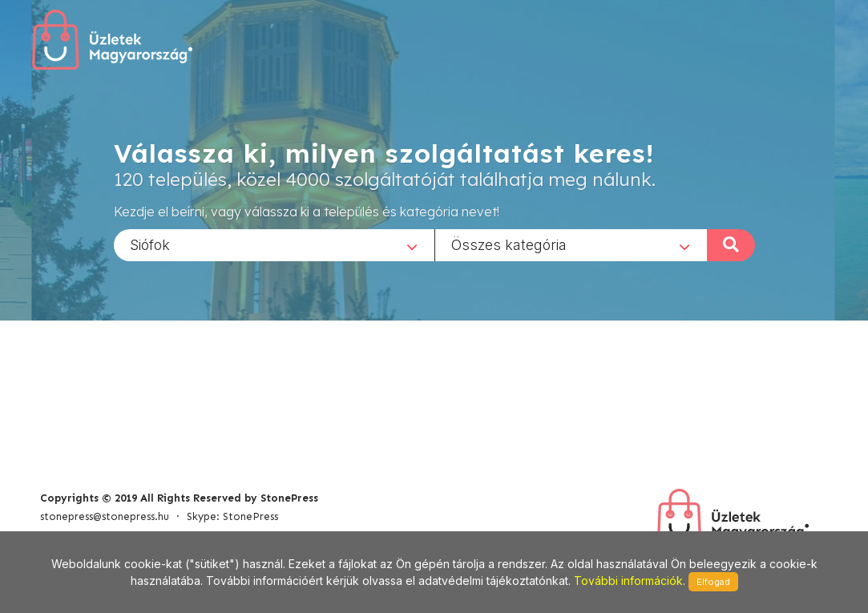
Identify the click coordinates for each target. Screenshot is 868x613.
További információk (628, 581)
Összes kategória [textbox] (509, 244)
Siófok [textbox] (150, 244)
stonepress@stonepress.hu (105, 516)
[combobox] (274, 244)
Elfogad (713, 582)
